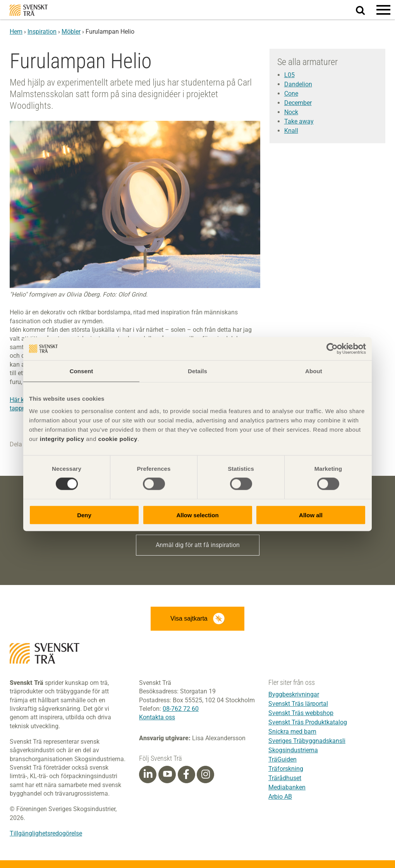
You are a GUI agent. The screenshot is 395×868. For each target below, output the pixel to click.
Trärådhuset (285, 778)
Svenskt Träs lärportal (298, 704)
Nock (291, 112)
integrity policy (62, 438)
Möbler (71, 32)
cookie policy (118, 438)
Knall (291, 131)
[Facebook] (186, 774)
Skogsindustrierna (293, 750)
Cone (291, 93)
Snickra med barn (292, 732)
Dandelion (298, 84)
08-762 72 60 (181, 709)
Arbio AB (280, 797)
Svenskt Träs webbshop (301, 713)
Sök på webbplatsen (365, 10)
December (298, 103)
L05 (289, 75)
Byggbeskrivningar (294, 694)
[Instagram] (206, 774)
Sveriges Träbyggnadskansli (307, 741)
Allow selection (197, 515)
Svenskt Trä (29, 10)
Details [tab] (197, 371)
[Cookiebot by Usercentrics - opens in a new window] (332, 349)
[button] (383, 10)
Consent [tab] (82, 371)
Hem (16, 32)
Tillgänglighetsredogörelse (46, 833)
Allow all (311, 515)
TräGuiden (283, 759)
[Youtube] (167, 775)
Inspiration (42, 32)
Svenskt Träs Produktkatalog (308, 722)
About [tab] (314, 371)
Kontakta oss (157, 717)
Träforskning (286, 769)
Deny (84, 515)
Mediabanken (287, 787)
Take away (299, 121)
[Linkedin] (148, 774)
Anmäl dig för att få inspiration (198, 545)
